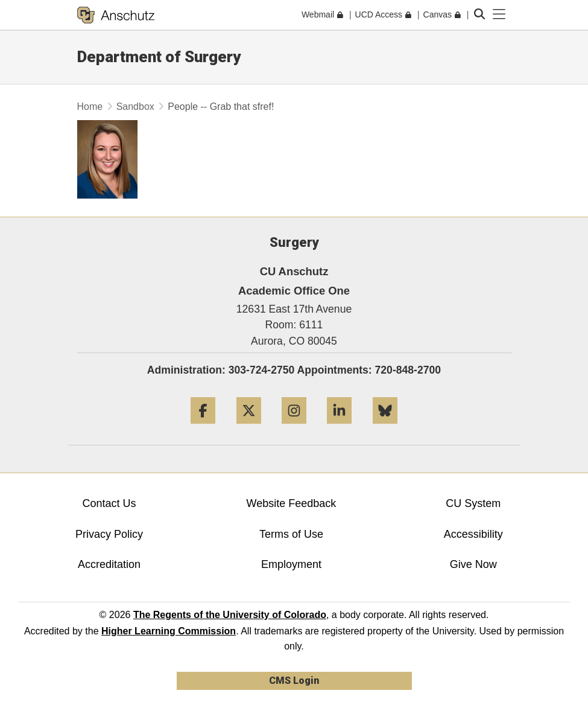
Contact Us (109, 503)
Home (90, 107)
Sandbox (135, 107)
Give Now (473, 564)
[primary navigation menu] (499, 14)
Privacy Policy (109, 534)
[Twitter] (249, 428)
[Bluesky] (385, 428)
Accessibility (473, 534)
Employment (291, 564)
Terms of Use (291, 534)
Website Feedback (292, 503)
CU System (473, 503)
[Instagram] (294, 428)
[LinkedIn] (339, 428)
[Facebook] (203, 428)
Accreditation (109, 564)
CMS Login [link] (294, 681)
